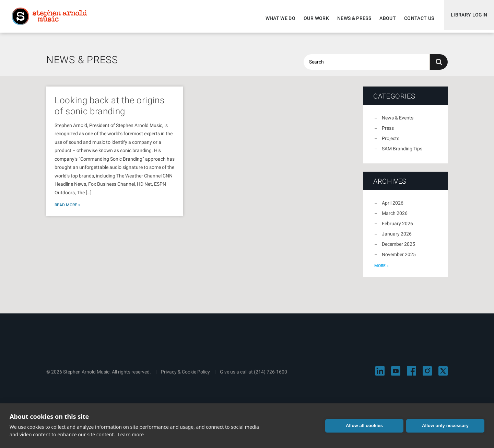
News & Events (398, 122)
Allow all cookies (364, 426)
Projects (391, 142)
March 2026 (395, 217)
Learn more (131, 434)
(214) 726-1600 (270, 376)
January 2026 (397, 238)
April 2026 (393, 207)
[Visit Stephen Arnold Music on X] (443, 375)
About (385, 18)
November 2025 (399, 259)
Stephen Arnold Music (52, 19)
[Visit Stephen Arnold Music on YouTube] (396, 375)
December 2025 (398, 248)
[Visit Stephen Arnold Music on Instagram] (427, 375)
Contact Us (416, 18)
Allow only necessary (445, 426)
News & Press (351, 18)
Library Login (467, 18)
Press (388, 132)
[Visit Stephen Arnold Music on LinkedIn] (380, 375)
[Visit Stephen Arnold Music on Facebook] (411, 375)
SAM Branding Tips (402, 153)
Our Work (313, 18)
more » (381, 270)
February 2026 (397, 228)
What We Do (278, 18)
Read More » (67, 209)
